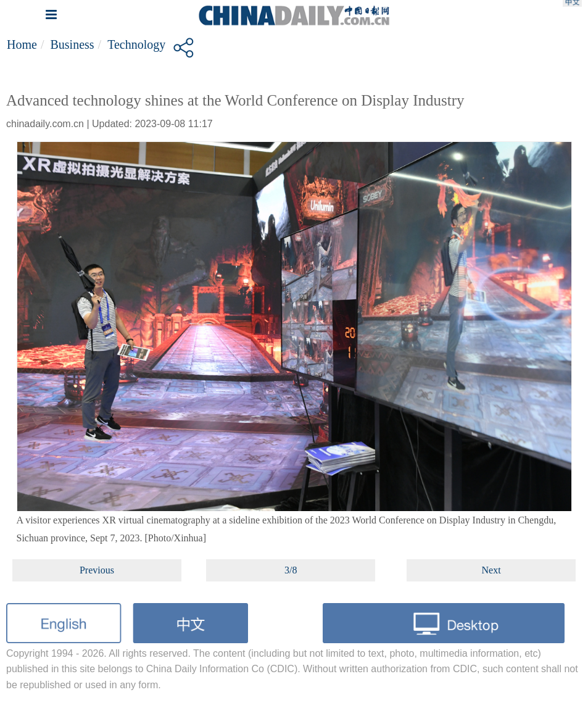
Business (72, 44)
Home (22, 44)
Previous (97, 570)
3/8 (291, 570)
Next (491, 570)
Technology (136, 44)
